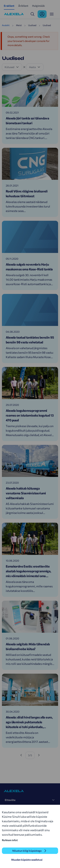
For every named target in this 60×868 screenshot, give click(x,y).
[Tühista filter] (24, 67)
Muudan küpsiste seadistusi (27, 860)
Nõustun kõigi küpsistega (27, 851)
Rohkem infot (10, 840)
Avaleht (6, 25)
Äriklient (23, 6)
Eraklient (9, 6)
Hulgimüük (38, 6)
